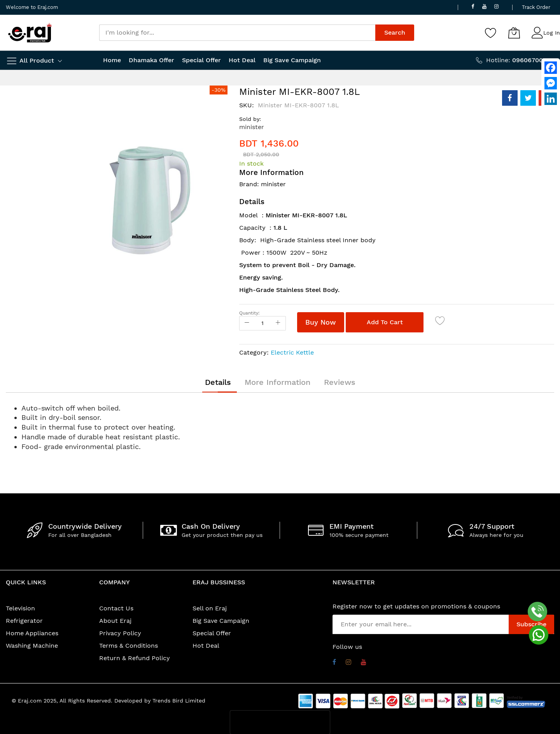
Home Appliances (32, 633)
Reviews (340, 382)
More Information (277, 382)
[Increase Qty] (278, 323)
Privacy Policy (120, 633)
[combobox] (237, 33)
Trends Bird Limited (179, 701)
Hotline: (520, 60)
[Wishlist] (491, 33)
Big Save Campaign (221, 621)
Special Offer (212, 633)
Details (218, 382)
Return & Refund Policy (135, 658)
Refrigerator (24, 621)
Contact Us (116, 608)
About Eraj (115, 621)
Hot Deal (206, 646)
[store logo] (30, 33)
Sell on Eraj (210, 608)
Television (20, 608)
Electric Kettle (292, 352)
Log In (552, 33)
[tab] (218, 382)
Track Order (536, 7)
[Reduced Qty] (247, 323)
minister (252, 127)
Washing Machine (32, 646)
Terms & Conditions (129, 646)
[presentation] (280, 722)
